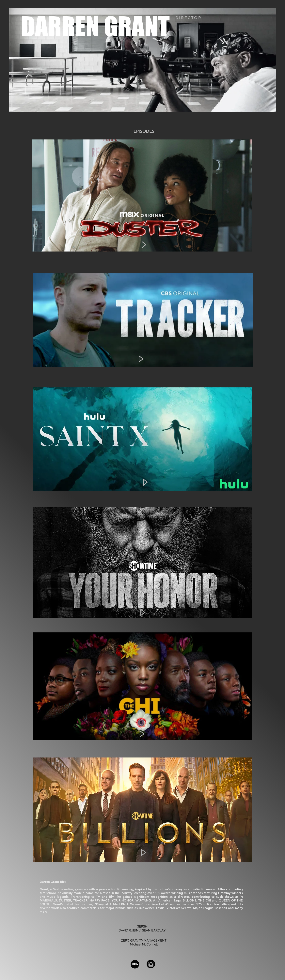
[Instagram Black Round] (151, 964)
